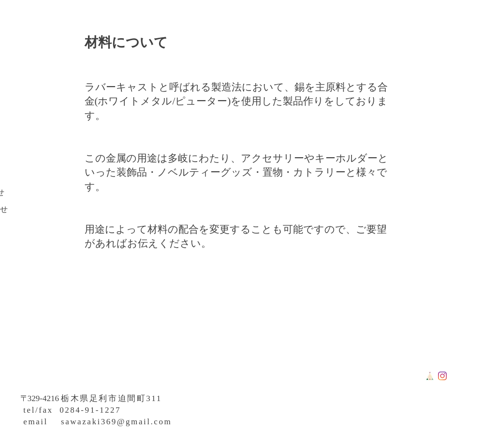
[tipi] (430, 376)
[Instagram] (442, 376)
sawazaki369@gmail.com (116, 422)
